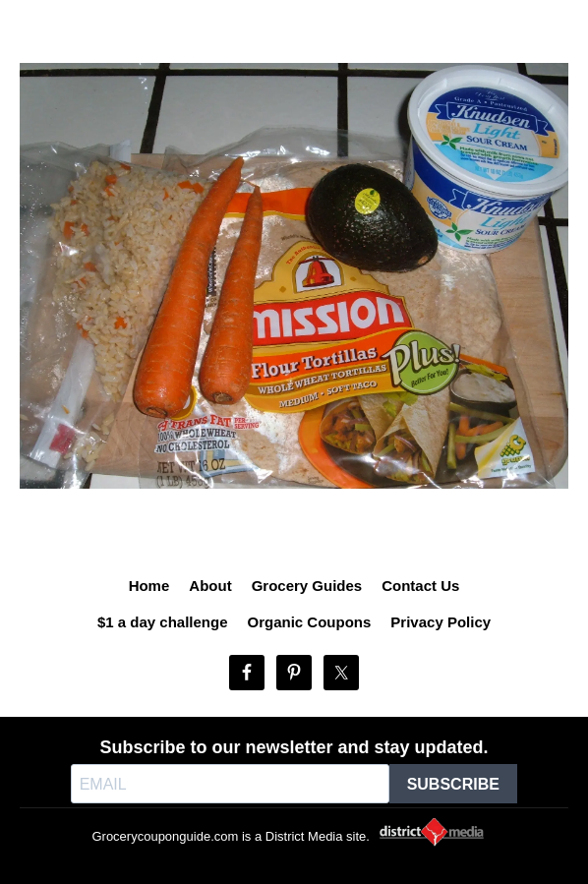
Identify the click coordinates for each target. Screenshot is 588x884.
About (210, 586)
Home (149, 586)
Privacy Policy (441, 622)
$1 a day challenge (163, 622)
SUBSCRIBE (453, 784)
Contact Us (420, 586)
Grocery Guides (307, 586)
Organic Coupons (310, 622)
